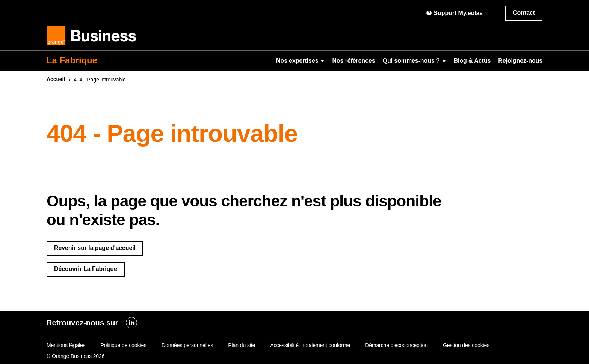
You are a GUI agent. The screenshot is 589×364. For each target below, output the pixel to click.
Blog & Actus (472, 61)
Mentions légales (66, 345)
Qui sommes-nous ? (415, 61)
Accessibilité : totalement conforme (310, 345)
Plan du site (242, 345)
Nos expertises (300, 61)
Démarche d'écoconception (396, 345)
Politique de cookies (123, 345)
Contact (524, 13)
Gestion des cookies (466, 345)
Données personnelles (187, 345)
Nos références (353, 61)
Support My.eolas (454, 13)
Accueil (56, 79)
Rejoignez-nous (520, 61)
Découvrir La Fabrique (86, 269)
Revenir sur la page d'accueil (95, 248)
